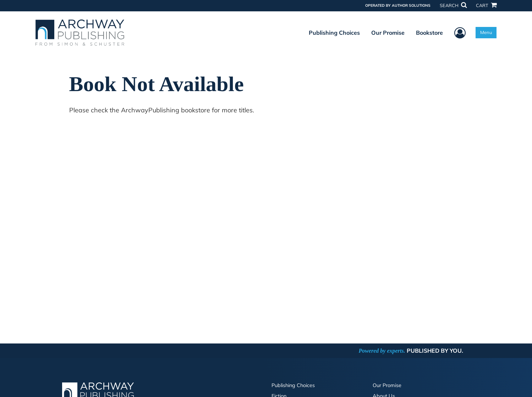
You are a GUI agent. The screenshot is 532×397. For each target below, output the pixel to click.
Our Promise (388, 33)
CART (486, 5)
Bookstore (429, 33)
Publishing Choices (334, 33)
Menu (486, 32)
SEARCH (453, 5)
